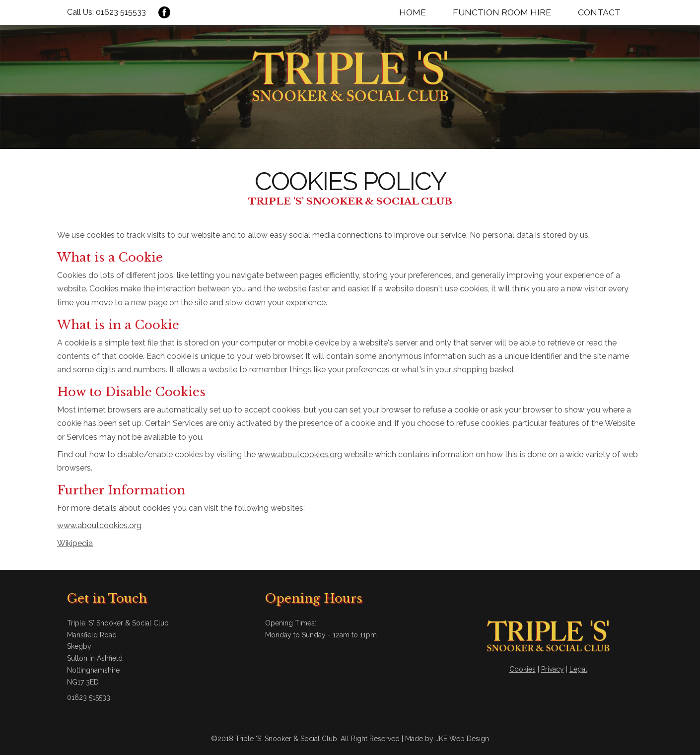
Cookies (523, 669)
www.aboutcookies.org (300, 454)
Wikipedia (75, 543)
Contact (599, 12)
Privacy (553, 669)
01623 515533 (121, 12)
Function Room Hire (502, 12)
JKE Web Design (462, 739)
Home (413, 12)
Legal (578, 669)
